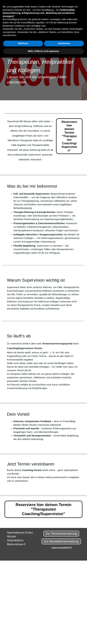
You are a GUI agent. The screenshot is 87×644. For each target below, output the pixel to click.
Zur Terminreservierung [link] (61, 534)
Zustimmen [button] (64, 43)
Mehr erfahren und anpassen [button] (43, 51)
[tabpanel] (44, 63)
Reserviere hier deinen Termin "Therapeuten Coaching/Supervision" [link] (69, 136)
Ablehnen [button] (23, 43)
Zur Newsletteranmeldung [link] (61, 541)
